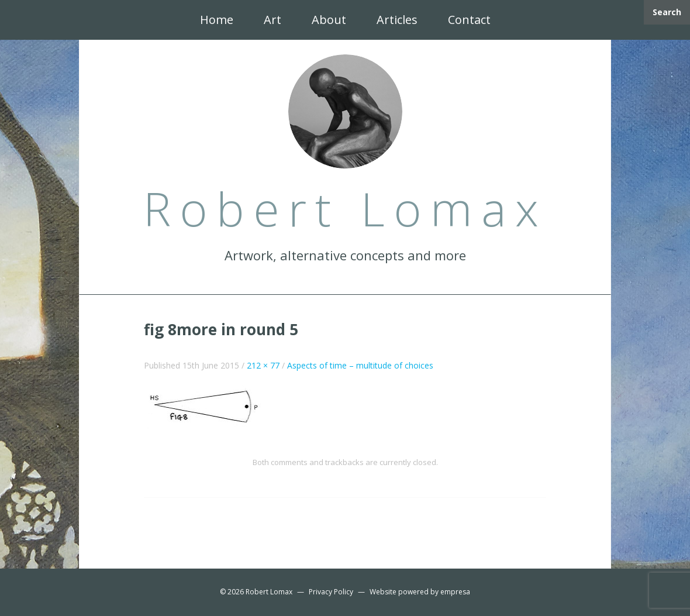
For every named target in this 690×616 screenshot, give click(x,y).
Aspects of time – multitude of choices (360, 365)
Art (272, 20)
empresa (455, 592)
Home (217, 20)
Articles (397, 20)
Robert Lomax (269, 592)
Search (667, 12)
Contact (469, 20)
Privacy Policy (331, 592)
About (329, 20)
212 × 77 (263, 365)
